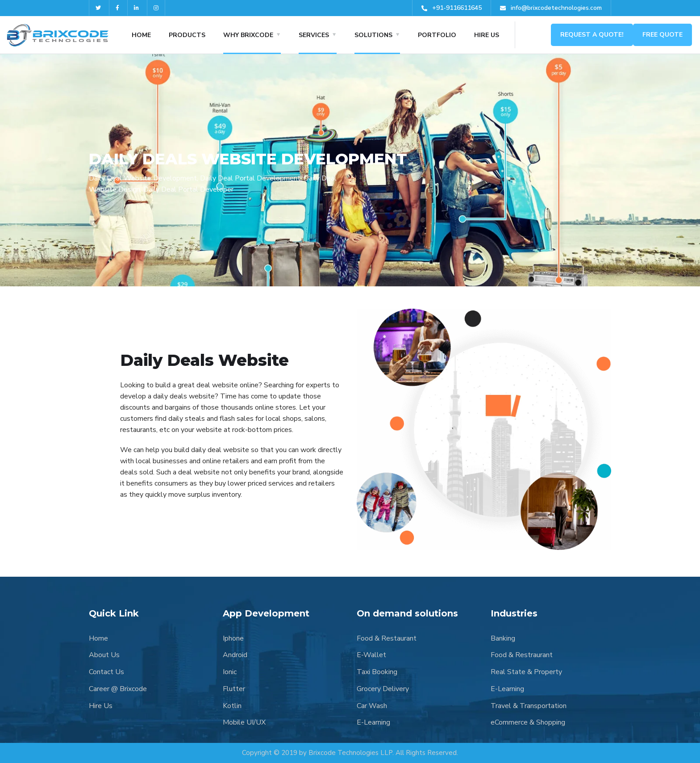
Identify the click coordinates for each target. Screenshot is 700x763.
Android (235, 655)
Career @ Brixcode (118, 689)
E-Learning (373, 722)
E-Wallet (371, 655)
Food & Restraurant (522, 655)
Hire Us (101, 706)
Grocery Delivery (383, 689)
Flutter (234, 689)
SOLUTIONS (373, 35)
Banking (503, 638)
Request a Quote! (592, 35)
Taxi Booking (377, 672)
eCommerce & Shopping (528, 722)
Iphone (233, 638)
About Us (104, 655)
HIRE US (487, 35)
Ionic (230, 672)
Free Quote (662, 35)
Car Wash (372, 706)
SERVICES (314, 35)
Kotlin (232, 706)
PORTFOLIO (437, 35)
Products (187, 35)
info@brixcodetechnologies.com (551, 8)
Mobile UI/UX (244, 722)
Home (98, 638)
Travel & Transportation (529, 706)
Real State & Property (526, 672)
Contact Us (106, 672)
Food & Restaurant (387, 638)
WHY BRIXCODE (248, 35)
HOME (141, 35)
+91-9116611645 (452, 8)
